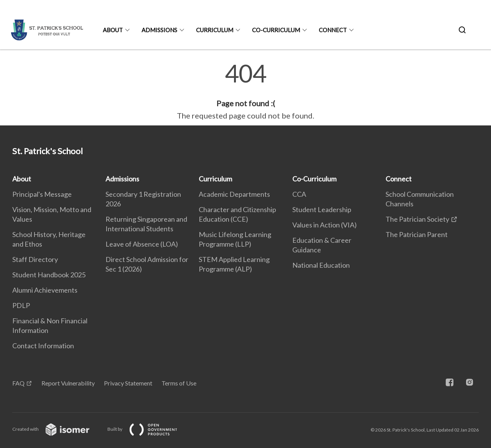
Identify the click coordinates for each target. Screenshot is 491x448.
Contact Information (43, 346)
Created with (57, 429)
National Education (321, 265)
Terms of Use (179, 383)
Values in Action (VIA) (325, 225)
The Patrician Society (417, 219)
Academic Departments (234, 194)
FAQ (18, 383)
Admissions (159, 30)
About (113, 30)
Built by (148, 429)
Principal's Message (42, 194)
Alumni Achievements (45, 290)
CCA (299, 194)
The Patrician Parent (417, 234)
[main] (245, 91)
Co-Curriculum (276, 30)
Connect (333, 30)
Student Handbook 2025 (49, 275)
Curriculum (215, 30)
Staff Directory (35, 259)
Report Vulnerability (68, 383)
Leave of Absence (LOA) (142, 244)
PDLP (21, 305)
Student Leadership (322, 209)
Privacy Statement (128, 383)
